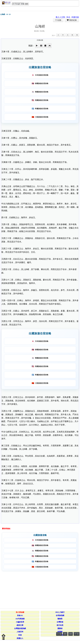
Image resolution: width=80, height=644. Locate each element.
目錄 (71, 634)
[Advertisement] (40, 589)
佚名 (68, 17)
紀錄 (59, 20)
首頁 (65, 634)
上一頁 (59, 634)
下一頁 (77, 634)
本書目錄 (75, 17)
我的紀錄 (73, 20)
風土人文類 (60, 17)
